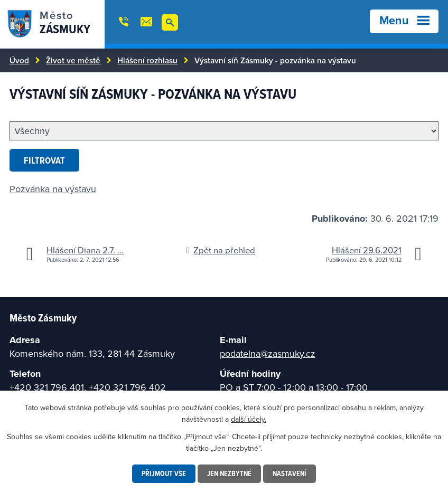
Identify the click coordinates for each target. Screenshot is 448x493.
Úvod (19, 60)
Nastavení (290, 473)
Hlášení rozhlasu (147, 60)
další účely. (249, 419)
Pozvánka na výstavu (53, 189)
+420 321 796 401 (47, 387)
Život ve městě (73, 60)
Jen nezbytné (229, 473)
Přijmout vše (164, 473)
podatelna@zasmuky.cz (268, 353)
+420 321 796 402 (127, 387)
